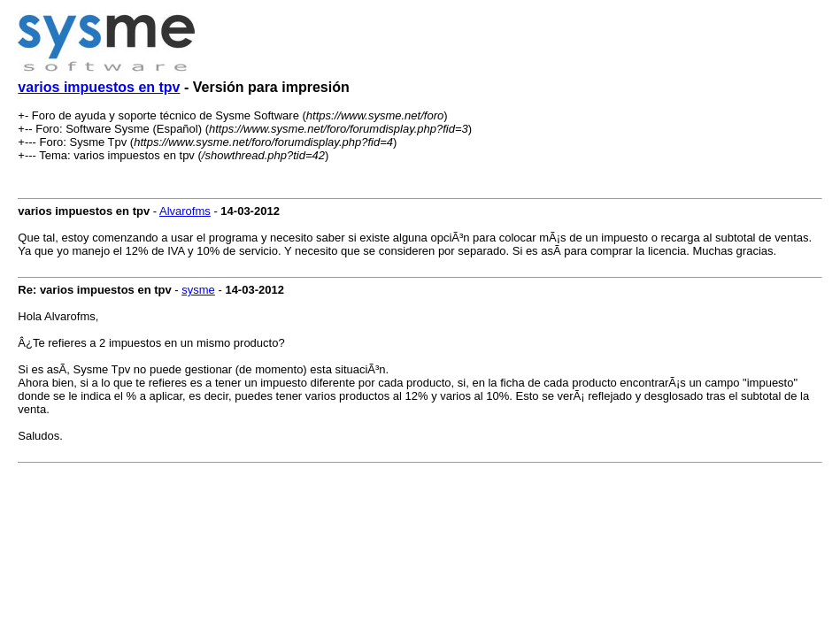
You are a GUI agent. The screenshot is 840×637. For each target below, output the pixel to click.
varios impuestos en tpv (99, 87)
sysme (198, 290)
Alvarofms (185, 211)
